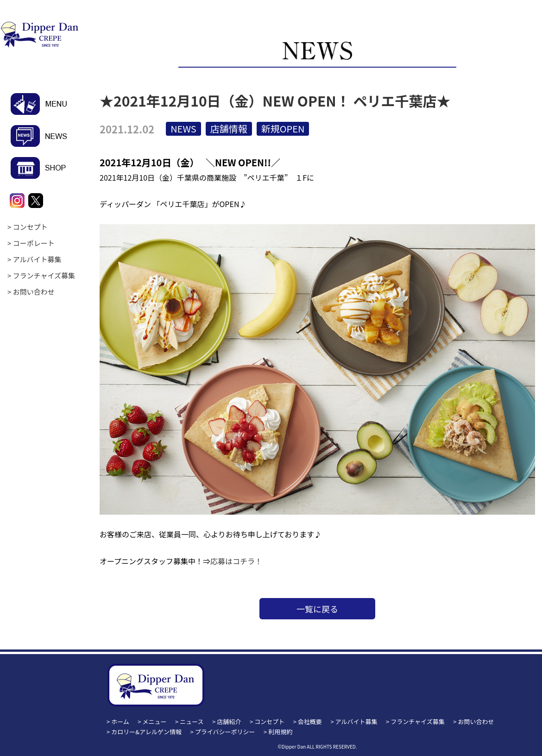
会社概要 (310, 721)
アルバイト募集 (37, 259)
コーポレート (34, 243)
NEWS (183, 129)
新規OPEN (283, 129)
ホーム (120, 721)
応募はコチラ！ (236, 561)
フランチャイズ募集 (44, 275)
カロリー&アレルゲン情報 (146, 732)
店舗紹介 (229, 721)
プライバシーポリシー (225, 732)
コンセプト (30, 227)
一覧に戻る (317, 609)
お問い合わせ (34, 292)
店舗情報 (229, 129)
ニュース (192, 721)
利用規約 (280, 732)
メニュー (155, 721)
